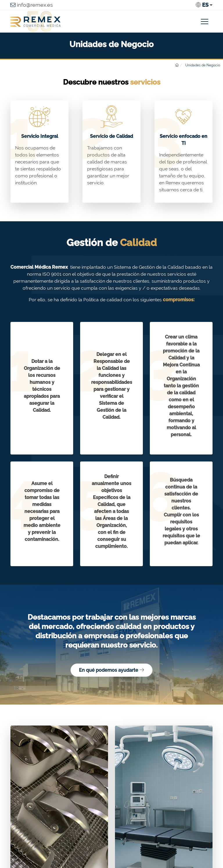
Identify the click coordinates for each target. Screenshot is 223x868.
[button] (204, 5)
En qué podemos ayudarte (111, 670)
